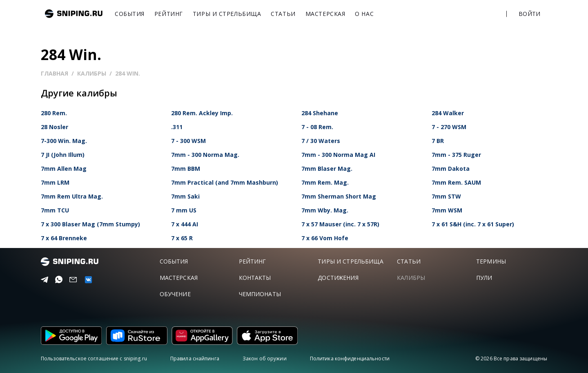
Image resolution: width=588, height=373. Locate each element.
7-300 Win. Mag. (64, 141)
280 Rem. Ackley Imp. (202, 113)
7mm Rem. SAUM (456, 182)
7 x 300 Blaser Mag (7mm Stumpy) (90, 224)
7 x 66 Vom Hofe (325, 238)
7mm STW (446, 196)
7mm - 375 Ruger (456, 155)
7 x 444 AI (185, 224)
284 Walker (448, 113)
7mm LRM (55, 182)
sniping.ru (74, 14)
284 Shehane (320, 113)
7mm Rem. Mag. (325, 182)
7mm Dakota (451, 169)
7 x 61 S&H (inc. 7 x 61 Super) (473, 224)
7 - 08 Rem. (317, 127)
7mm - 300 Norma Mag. (205, 155)
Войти (529, 14)
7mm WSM (447, 210)
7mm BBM (186, 169)
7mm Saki (185, 196)
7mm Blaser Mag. (327, 169)
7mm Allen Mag (64, 169)
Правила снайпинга (195, 358)
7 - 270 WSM (449, 127)
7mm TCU (55, 210)
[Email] (72, 280)
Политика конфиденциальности (350, 358)
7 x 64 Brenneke (64, 238)
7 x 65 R (182, 238)
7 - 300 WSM (188, 141)
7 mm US (184, 210)
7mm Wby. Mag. (325, 210)
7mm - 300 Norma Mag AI (338, 155)
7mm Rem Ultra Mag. (72, 196)
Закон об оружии (265, 358)
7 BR (438, 141)
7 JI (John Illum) (63, 155)
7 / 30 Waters (321, 141)
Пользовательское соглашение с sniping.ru (94, 358)
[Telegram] (43, 280)
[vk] (87, 280)
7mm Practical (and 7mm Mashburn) (225, 182)
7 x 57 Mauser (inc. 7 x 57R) (340, 224)
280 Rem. (54, 113)
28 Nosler (55, 127)
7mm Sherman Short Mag (339, 196)
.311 (177, 127)
